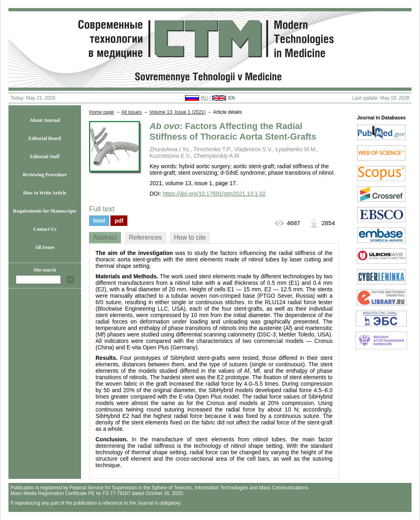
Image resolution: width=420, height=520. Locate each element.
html (99, 221)
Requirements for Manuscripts (45, 211)
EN (232, 98)
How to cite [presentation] (190, 237)
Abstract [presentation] (105, 237)
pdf (119, 221)
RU (205, 98)
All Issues (45, 247)
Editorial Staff (45, 157)
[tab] (105, 238)
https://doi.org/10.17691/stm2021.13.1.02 (214, 194)
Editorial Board (45, 138)
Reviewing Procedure (45, 175)
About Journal (45, 120)
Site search (45, 270)
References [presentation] (146, 237)
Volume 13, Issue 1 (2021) (177, 112)
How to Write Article (45, 193)
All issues (132, 112)
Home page (102, 112)
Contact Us (45, 229)
